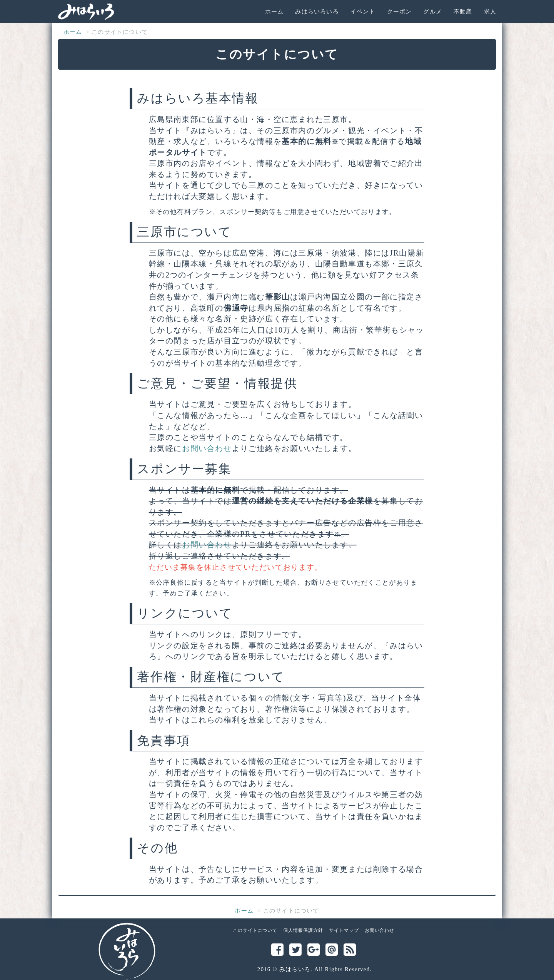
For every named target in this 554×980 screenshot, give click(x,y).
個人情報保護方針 (303, 930)
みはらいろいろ (317, 12)
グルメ (433, 12)
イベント (363, 12)
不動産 (463, 12)
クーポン (400, 12)
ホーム (274, 12)
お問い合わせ (207, 448)
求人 (490, 12)
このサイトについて (255, 930)
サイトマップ (344, 930)
